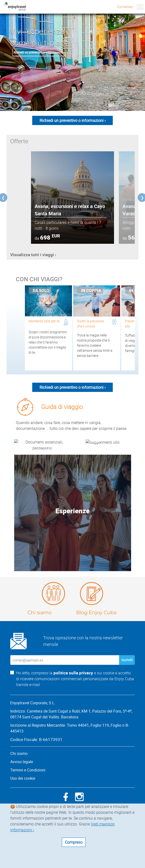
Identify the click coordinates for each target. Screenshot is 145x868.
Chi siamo (39, 657)
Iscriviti (127, 705)
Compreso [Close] (74, 842)
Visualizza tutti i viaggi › (33, 255)
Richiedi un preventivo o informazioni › (39, 52)
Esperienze (72, 555)
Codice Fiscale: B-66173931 (36, 784)
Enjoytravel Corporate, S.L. (33, 747)
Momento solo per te (44, 321)
